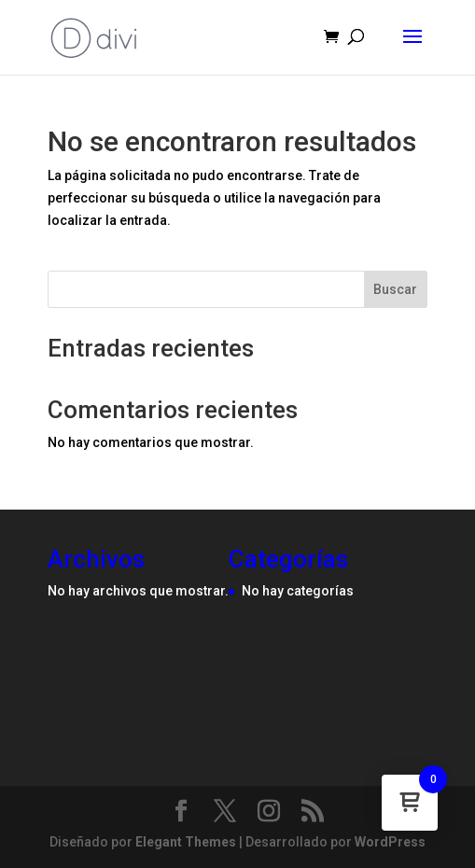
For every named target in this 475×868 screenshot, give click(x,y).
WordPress (390, 842)
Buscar (395, 289)
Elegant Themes (186, 842)
